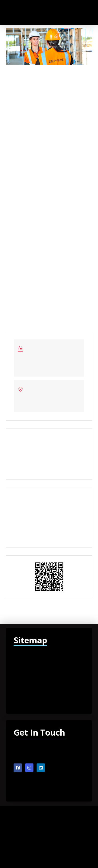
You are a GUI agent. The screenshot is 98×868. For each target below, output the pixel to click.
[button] (75, 12)
